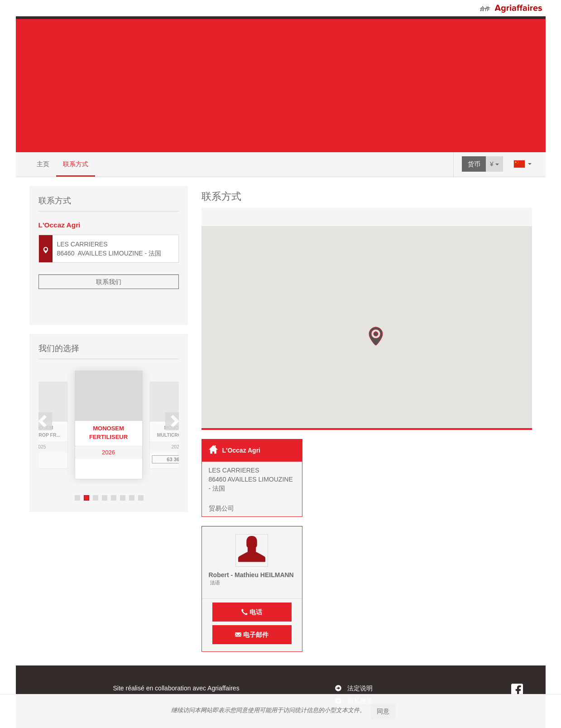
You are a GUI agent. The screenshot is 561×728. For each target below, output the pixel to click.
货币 (474, 164)
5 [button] (114, 471)
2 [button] (86, 471)
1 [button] (77, 471)
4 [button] (105, 471)
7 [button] (132, 471)
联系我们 (109, 282)
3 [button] (96, 471)
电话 (252, 612)
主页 (43, 164)
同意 (383, 711)
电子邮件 (252, 635)
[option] (109, 398)
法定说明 (360, 688)
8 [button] (141, 471)
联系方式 (76, 164)
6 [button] (123, 471)
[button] (376, 336)
